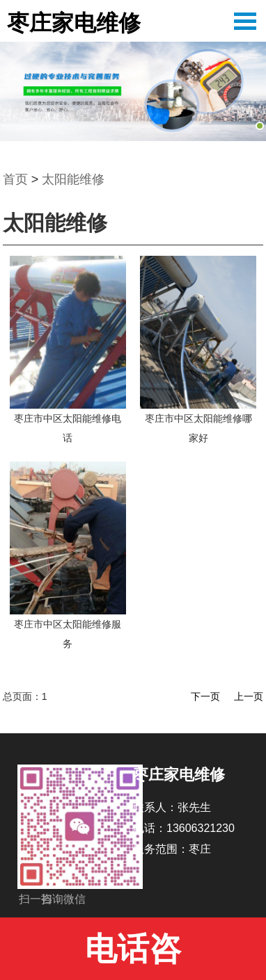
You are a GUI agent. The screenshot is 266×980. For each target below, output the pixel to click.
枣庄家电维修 (74, 23)
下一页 (205, 696)
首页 (15, 179)
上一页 (249, 696)
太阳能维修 (73, 179)
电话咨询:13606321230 (133, 955)
